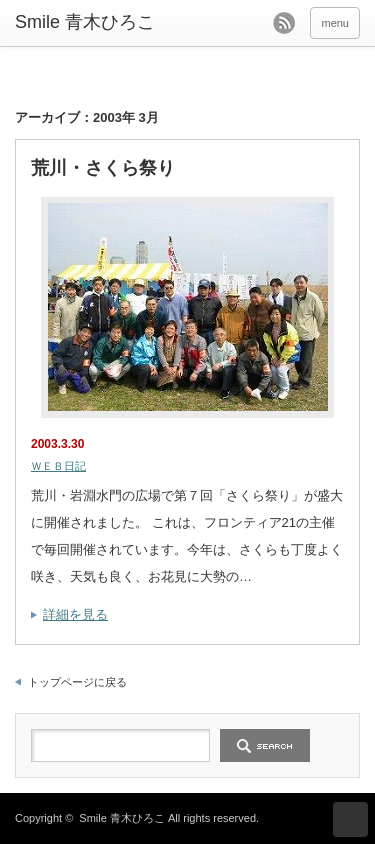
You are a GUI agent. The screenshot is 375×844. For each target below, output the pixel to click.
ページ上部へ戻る (350, 819)
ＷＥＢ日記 (58, 466)
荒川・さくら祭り (103, 168)
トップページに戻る (77, 682)
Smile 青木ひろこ (122, 818)
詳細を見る (75, 614)
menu (335, 23)
